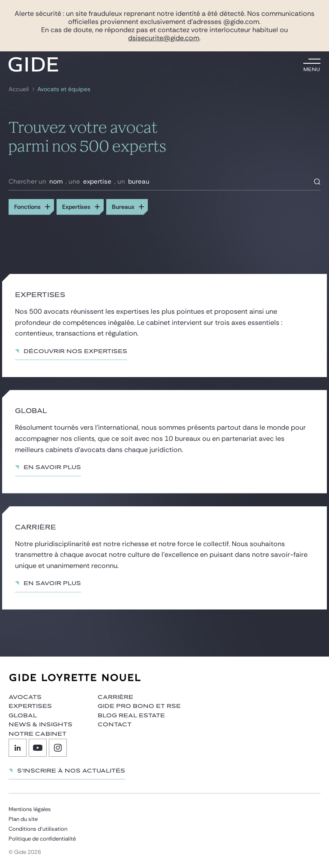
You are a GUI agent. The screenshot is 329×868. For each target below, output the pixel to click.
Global (23, 716)
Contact (115, 725)
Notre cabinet (37, 734)
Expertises (30, 706)
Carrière (115, 697)
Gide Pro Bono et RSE (139, 706)
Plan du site (23, 819)
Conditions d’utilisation (38, 829)
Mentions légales (30, 809)
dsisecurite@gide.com (164, 38)
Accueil (19, 89)
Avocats (25, 697)
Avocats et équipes (64, 89)
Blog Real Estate (131, 716)
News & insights (40, 725)
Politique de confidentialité (42, 839)
